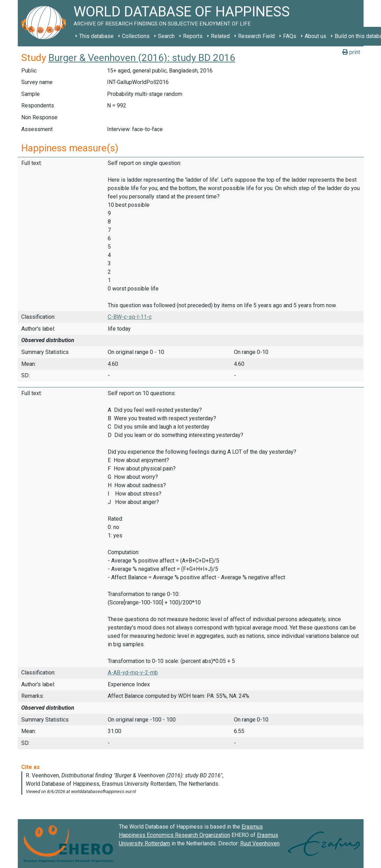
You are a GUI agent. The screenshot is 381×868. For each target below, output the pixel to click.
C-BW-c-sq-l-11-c (130, 317)
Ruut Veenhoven (260, 843)
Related (220, 36)
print (351, 52)
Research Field (256, 36)
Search (166, 36)
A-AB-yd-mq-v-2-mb (133, 673)
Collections (136, 36)
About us (315, 36)
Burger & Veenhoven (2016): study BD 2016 (142, 58)
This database (96, 36)
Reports (193, 36)
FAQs (290, 36)
